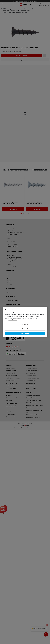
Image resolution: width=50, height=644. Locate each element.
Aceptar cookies (25, 333)
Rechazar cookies (25, 329)
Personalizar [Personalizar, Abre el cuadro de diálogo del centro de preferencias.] (25, 324)
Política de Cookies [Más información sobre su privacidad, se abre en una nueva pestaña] (13, 320)
